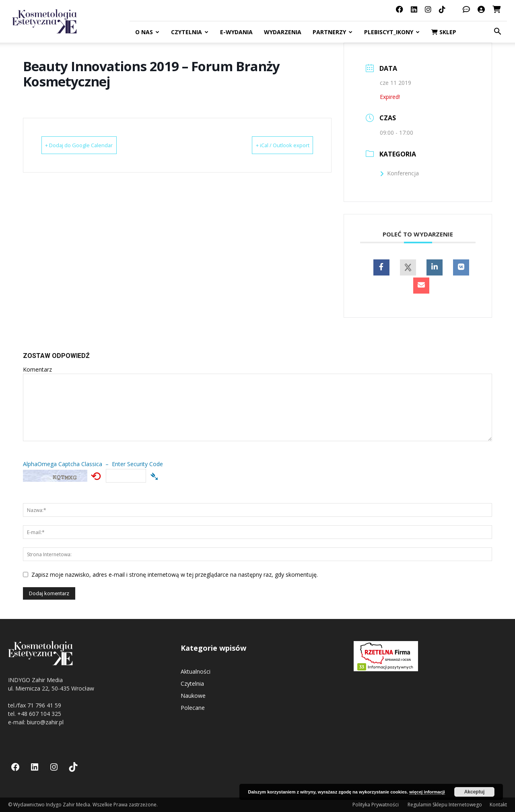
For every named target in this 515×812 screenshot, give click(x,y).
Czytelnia (190, 32)
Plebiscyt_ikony (392, 32)
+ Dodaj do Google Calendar (92, 145)
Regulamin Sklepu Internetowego (445, 805)
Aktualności (196, 671)
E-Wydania (236, 32)
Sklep (444, 32)
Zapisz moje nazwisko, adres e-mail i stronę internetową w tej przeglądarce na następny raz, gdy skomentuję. (175, 575)
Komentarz (37, 369)
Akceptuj (475, 792)
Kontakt (498, 805)
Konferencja (399, 173)
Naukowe (193, 696)
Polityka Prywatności (376, 805)
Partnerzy (333, 32)
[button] (497, 32)
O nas (147, 32)
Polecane (193, 708)
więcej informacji (427, 792)
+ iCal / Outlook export (270, 145)
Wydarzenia (283, 32)
